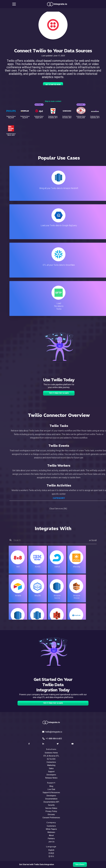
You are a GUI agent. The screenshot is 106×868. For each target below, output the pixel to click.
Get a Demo (80, 865)
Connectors (51, 762)
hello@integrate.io (52, 732)
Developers (51, 775)
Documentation (51, 799)
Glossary (51, 814)
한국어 (51, 856)
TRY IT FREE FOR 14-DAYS (59, 393)
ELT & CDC (51, 759)
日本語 (51, 853)
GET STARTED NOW (53, 85)
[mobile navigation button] (14, 4)
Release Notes (51, 778)
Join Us (51, 842)
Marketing (51, 765)
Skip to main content (53, 101)
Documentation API (51, 802)
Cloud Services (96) (58, 509)
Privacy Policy (51, 811)
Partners (51, 839)
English (51, 850)
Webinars (51, 832)
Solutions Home (51, 753)
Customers (51, 826)
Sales (51, 768)
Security (51, 805)
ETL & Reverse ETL (51, 756)
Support (51, 772)
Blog (51, 786)
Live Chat (51, 789)
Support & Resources (51, 792)
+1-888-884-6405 (52, 739)
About (51, 835)
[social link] (29, 744)
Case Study (39, 105)
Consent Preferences (51, 818)
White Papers (51, 829)
